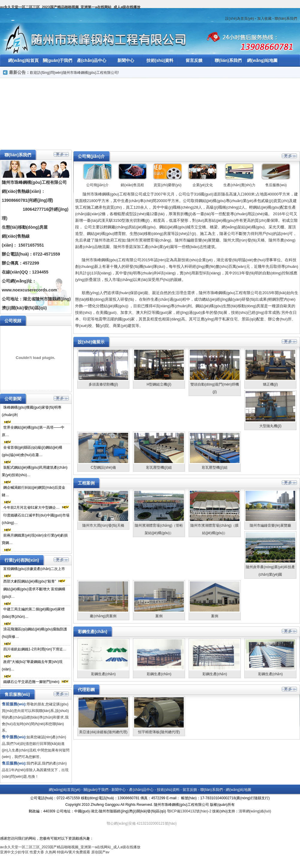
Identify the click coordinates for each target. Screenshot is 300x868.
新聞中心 (126, 60)
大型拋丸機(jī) (270, 426)
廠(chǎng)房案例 (103, 616)
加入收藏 (264, 19)
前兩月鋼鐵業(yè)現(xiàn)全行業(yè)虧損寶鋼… (35, 539)
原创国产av (100, 852)
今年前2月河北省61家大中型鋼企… (31, 508)
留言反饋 (194, 60)
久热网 (51, 852)
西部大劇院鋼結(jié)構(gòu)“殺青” (30, 581)
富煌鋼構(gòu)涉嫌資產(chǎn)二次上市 (34, 569)
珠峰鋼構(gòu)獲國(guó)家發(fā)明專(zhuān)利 (32, 411)
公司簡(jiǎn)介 (97, 185)
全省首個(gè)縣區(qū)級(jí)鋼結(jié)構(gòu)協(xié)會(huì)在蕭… (32, 451)
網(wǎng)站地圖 (262, 60)
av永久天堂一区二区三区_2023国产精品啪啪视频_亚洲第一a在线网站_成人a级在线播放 (70, 7)
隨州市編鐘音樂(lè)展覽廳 (270, 525)
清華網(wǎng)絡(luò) (255, 811)
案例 (159, 616)
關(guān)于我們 (58, 60)
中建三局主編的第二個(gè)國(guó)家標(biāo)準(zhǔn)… (33, 613)
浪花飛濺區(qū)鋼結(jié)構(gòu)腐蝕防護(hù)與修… (34, 633)
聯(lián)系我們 (286, 19)
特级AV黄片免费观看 (74, 852)
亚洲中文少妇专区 (14, 852)
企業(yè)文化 (203, 185)
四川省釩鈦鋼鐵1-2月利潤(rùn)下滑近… (35, 649)
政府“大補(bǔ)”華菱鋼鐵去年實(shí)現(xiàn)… (32, 665)
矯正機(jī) (270, 384)
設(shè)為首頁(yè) (240, 19)
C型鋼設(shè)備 (103, 467)
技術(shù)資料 (160, 60)
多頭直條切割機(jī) (103, 384)
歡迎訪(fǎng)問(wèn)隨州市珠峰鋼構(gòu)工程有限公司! (74, 73)
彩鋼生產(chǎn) (103, 674)
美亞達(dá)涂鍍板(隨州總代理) (103, 732)
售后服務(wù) (276, 185)
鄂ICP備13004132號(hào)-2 (189, 811)
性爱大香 (37, 852)
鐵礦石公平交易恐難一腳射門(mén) (31, 682)
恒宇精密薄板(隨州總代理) (159, 732)
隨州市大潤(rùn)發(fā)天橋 (103, 525)
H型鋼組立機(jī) (159, 384)
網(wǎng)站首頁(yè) (65, 790)
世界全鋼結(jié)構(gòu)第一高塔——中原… (33, 431)
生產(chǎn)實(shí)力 (239, 185)
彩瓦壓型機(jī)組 (159, 467)
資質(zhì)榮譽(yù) (168, 185)
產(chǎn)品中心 (92, 60)
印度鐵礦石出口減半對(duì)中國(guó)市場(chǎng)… (36, 519)
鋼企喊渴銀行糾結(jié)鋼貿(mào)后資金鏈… (34, 491)
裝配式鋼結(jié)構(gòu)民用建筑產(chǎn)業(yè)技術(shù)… (35, 471)
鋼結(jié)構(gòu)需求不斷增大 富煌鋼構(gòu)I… (34, 593)
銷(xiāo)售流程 (132, 185)
